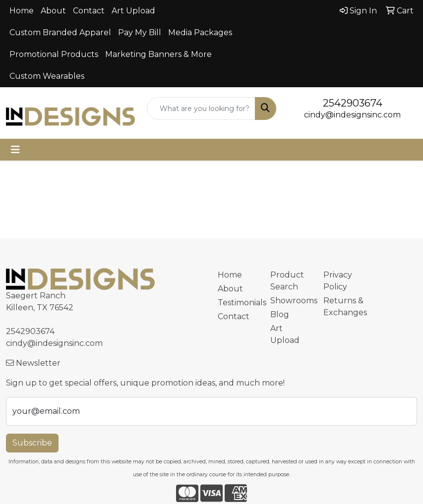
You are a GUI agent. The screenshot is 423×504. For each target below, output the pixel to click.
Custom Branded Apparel (60, 32)
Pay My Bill (140, 32)
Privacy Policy (338, 281)
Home (22, 11)
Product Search (287, 281)
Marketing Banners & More (158, 54)
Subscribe (32, 443)
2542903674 (353, 103)
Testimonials (238, 303)
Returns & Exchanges (344, 307)
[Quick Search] (201, 109)
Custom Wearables (47, 76)
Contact (89, 11)
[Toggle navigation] (15, 150)
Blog (280, 314)
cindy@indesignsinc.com (352, 115)
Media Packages (200, 32)
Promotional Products (54, 54)
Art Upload (133, 11)
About (53, 11)
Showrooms (291, 301)
